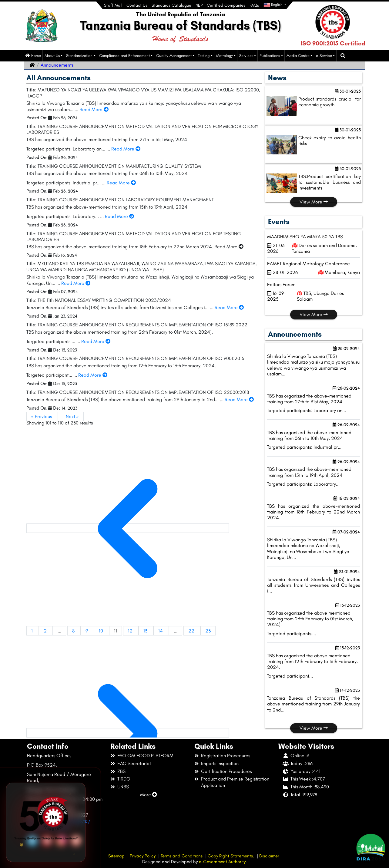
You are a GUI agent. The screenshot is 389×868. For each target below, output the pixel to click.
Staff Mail (113, 5)
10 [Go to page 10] (102, 631)
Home (33, 56)
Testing (204, 56)
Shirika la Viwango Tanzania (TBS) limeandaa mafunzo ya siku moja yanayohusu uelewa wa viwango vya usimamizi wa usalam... (313, 365)
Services (246, 56)
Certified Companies (226, 5)
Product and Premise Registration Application (235, 782)
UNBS (123, 787)
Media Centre (298, 56)
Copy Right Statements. (231, 856)
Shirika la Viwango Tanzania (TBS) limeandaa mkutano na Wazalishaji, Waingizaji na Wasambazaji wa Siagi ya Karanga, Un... (308, 548)
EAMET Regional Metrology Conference (309, 264)
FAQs (254, 5)
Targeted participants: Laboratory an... (307, 410)
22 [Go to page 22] (192, 631)
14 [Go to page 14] (161, 631)
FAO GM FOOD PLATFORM (145, 756)
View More (314, 202)
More (149, 795)
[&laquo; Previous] (128, 528)
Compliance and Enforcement (124, 56)
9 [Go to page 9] (87, 631)
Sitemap (116, 856)
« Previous (42, 416)
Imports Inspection (220, 763)
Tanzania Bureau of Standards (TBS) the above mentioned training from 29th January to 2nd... (314, 704)
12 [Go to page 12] (131, 631)
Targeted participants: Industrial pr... (304, 447)
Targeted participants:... (292, 634)
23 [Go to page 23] (208, 631)
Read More (94, 109)
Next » (72, 416)
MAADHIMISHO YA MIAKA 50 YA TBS (305, 237)
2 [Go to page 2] (46, 631)
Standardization (79, 56)
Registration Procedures (226, 756)
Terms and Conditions (182, 856)
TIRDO (124, 779)
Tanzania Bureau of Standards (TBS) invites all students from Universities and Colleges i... (314, 585)
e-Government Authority (222, 862)
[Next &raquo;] (128, 733)
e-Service (324, 56)
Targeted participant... (290, 676)
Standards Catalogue (171, 5)
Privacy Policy (143, 856)
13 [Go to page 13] (146, 631)
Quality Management (174, 56)
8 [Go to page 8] (74, 631)
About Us (52, 56)
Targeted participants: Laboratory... (303, 484)
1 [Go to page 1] (33, 631)
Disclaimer (269, 856)
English (273, 5)
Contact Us (137, 5)
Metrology (225, 56)
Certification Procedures (226, 771)
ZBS (121, 771)
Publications (270, 56)
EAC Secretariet (134, 763)
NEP (199, 5)
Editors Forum (281, 284)
